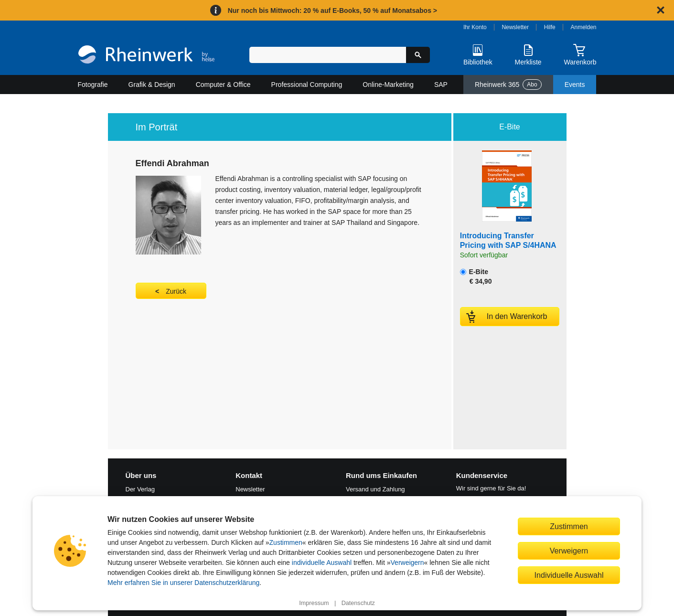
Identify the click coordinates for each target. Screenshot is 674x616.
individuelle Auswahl (322, 563)
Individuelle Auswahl (569, 575)
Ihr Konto (475, 27)
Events (575, 85)
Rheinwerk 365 (508, 85)
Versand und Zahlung (375, 489)
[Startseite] (146, 56)
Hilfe (550, 27)
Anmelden (584, 27)
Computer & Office (223, 85)
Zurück (176, 291)
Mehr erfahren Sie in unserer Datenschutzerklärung (183, 583)
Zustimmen (286, 542)
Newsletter (515, 27)
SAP (441, 85)
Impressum (314, 603)
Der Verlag (140, 489)
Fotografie (93, 85)
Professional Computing (307, 85)
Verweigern (407, 563)
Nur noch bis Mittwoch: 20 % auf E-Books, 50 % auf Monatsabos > (332, 11)
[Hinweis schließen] (661, 10)
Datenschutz (358, 603)
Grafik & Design (152, 85)
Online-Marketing (388, 85)
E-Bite (476, 276)
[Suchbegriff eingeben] (328, 55)
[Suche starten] (418, 55)
